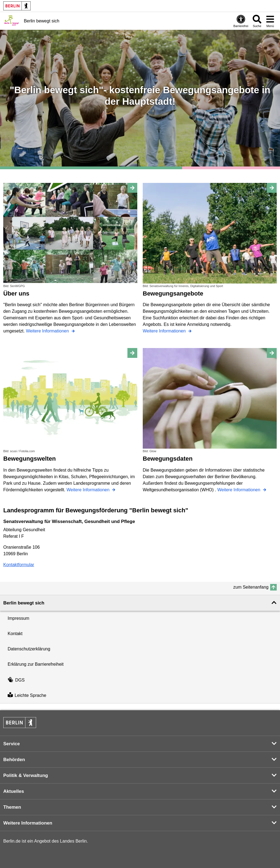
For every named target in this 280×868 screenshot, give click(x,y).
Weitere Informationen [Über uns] (48, 331)
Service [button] (12, 744)
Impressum (18, 618)
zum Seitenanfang (251, 587)
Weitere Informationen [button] (28, 823)
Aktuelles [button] (14, 791)
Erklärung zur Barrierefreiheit (36, 664)
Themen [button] (12, 807)
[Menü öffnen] (270, 21)
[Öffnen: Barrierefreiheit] (241, 21)
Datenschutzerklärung (29, 649)
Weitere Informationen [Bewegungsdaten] (240, 490)
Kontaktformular (19, 565)
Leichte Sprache (27, 695)
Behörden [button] (14, 760)
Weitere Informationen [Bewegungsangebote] (165, 331)
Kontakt (15, 634)
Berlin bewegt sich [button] (24, 603)
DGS (16, 680)
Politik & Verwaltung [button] (26, 775)
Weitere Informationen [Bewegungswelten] (89, 490)
